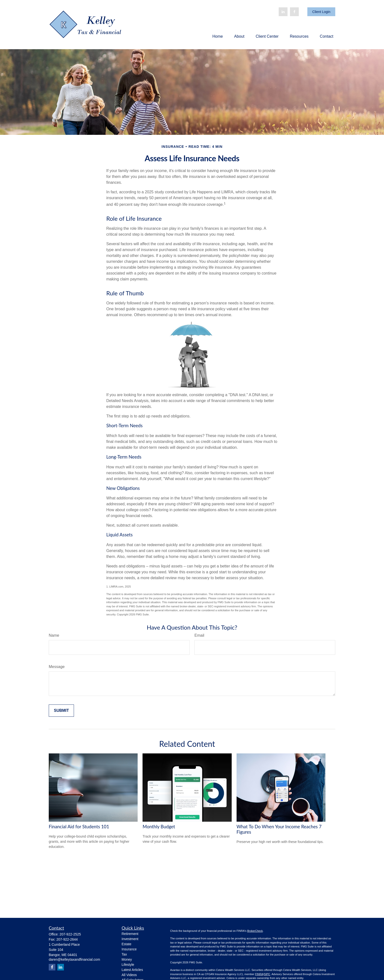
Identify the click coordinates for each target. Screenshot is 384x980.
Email (199, 635)
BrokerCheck (255, 931)
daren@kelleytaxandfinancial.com (74, 959)
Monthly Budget (159, 827)
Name (54, 635)
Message (57, 667)
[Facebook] (294, 12)
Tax (124, 954)
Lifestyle (128, 965)
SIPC (267, 974)
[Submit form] (61, 711)
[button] (218, 36)
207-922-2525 (70, 934)
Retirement (130, 934)
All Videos (129, 975)
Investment (130, 939)
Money (127, 959)
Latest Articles (132, 970)
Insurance (129, 949)
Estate (127, 944)
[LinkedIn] (283, 12)
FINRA (259, 974)
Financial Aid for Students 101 (79, 827)
